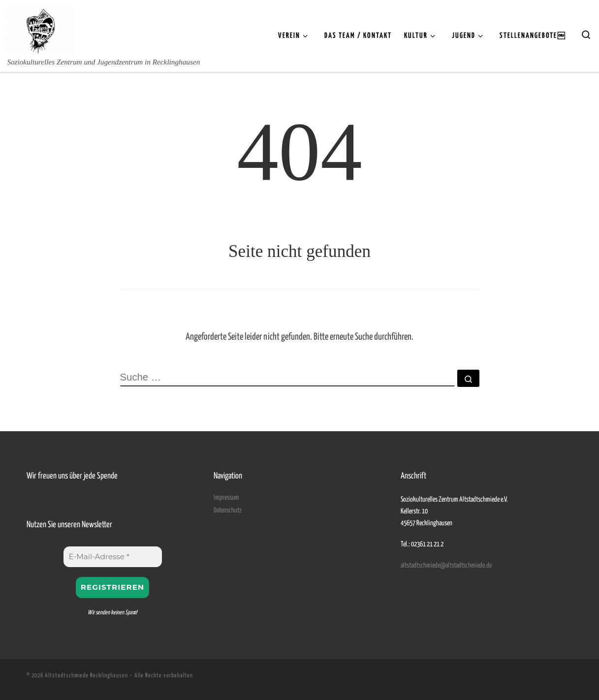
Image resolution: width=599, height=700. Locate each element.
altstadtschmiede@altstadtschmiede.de (446, 566)
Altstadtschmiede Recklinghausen (86, 676)
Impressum (226, 498)
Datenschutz (228, 510)
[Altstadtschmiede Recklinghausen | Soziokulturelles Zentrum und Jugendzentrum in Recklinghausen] (40, 28)
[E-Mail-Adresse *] (113, 557)
